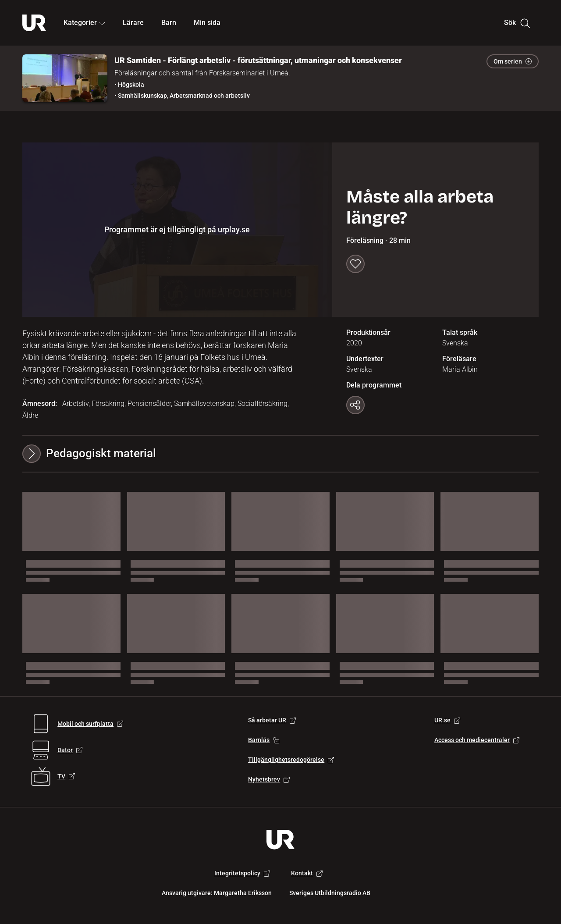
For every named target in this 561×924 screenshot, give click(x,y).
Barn (169, 23)
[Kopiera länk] (355, 405)
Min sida (207, 23)
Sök (517, 23)
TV (66, 776)
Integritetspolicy (242, 873)
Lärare (133, 23)
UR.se (447, 720)
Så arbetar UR (272, 720)
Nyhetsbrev (269, 779)
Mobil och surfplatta (90, 724)
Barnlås (264, 740)
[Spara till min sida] (355, 264)
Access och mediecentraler (477, 740)
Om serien (513, 61)
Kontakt (307, 873)
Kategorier (84, 23)
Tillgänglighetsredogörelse (291, 760)
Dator (70, 750)
